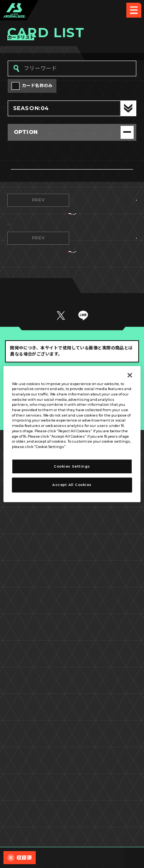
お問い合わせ (106, 819)
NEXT (106, 200)
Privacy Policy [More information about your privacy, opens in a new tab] (82, 447)
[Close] (130, 375)
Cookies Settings (106, 804)
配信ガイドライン (72, 835)
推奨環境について (38, 804)
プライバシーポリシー (39, 819)
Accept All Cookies (72, 485)
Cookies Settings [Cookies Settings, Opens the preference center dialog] (72, 466)
